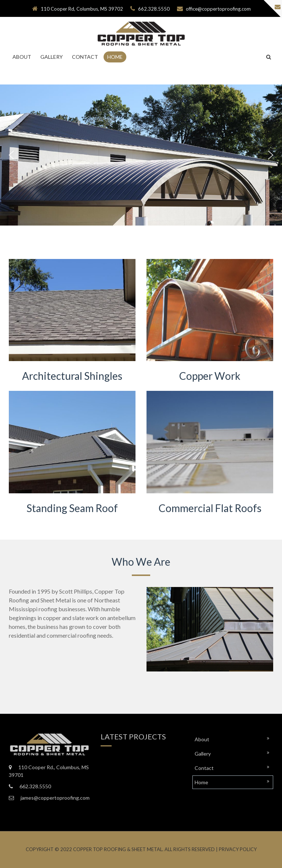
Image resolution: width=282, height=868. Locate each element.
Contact (85, 57)
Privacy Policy (238, 849)
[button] (11, 155)
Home (115, 57)
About (22, 57)
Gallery (52, 57)
